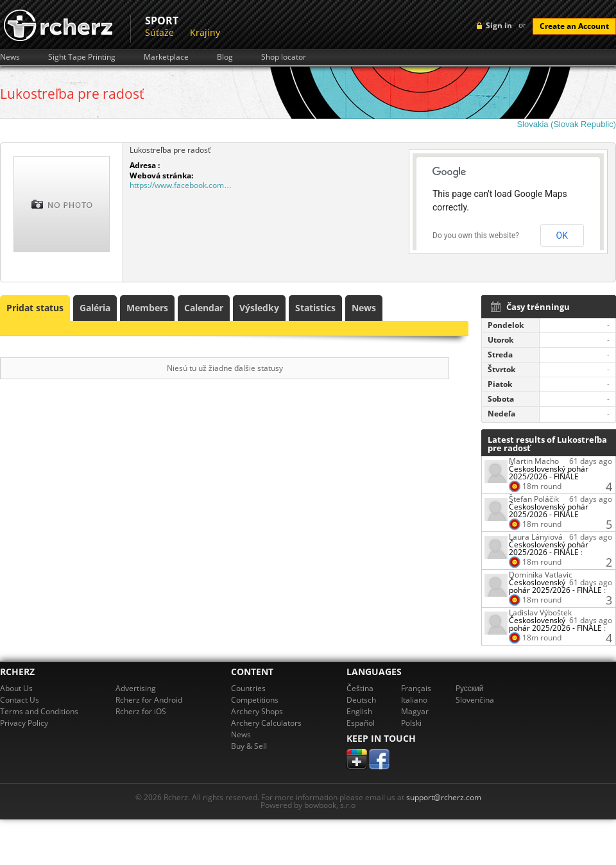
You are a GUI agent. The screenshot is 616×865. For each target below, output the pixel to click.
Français (416, 688)
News (10, 57)
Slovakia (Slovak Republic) (566, 124)
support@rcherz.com (444, 797)
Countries (248, 688)
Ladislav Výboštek (540, 612)
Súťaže (159, 32)
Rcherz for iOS (141, 711)
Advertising (136, 688)
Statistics (315, 308)
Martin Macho (534, 461)
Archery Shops (257, 711)
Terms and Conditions (39, 711)
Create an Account (574, 26)
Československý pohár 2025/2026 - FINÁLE (549, 473)
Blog (225, 57)
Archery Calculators (266, 723)
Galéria (95, 308)
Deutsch (361, 700)
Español (361, 723)
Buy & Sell (249, 746)
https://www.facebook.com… (181, 185)
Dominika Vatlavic (541, 575)
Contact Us (20, 700)
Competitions (255, 700)
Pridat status (35, 308)
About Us (16, 688)
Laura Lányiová (536, 537)
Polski (411, 723)
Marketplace (166, 57)
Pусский (470, 688)
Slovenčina (475, 700)
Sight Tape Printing (82, 57)
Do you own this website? (476, 236)
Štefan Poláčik (534, 499)
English (359, 711)
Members (147, 308)
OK (562, 236)
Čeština (360, 688)
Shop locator (284, 57)
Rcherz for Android (149, 700)
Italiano (414, 700)
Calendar (204, 308)
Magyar (415, 711)
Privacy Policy (24, 723)
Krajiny (205, 32)
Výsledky (259, 308)
